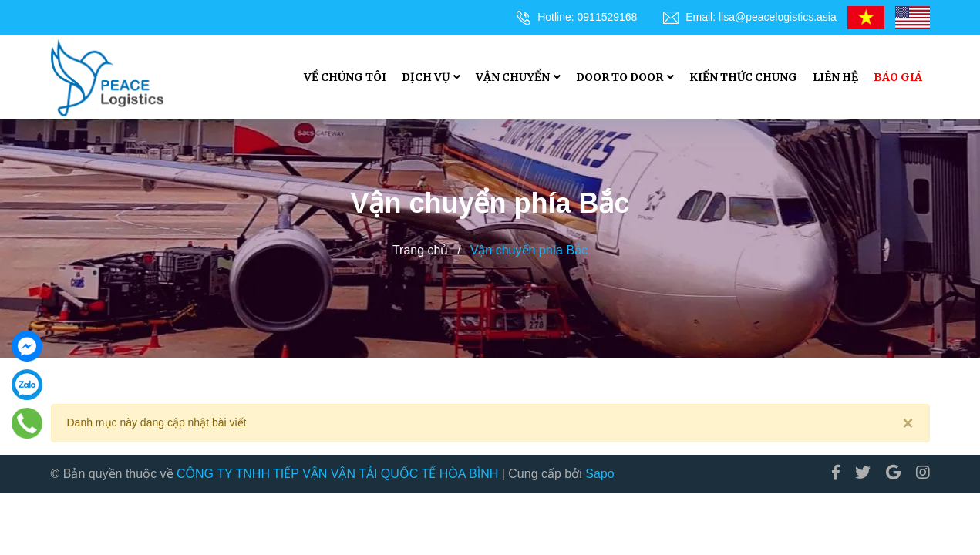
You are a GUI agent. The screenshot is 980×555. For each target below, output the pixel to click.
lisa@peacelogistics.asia (778, 17)
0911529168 (608, 17)
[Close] (908, 423)
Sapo (599, 474)
